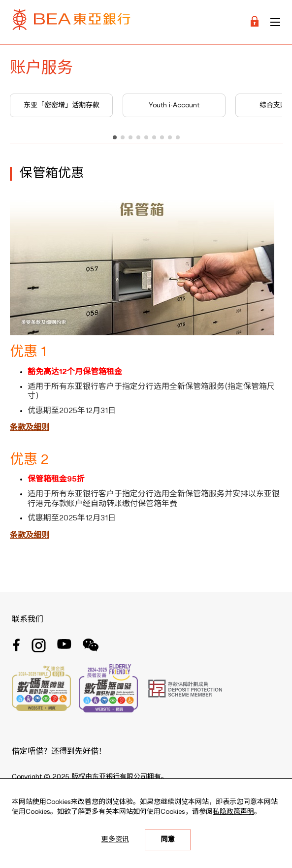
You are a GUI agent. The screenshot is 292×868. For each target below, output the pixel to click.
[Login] (255, 22)
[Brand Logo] (71, 22)
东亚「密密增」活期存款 (62, 105)
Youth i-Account (174, 105)
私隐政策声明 (233, 812)
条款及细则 (30, 428)
